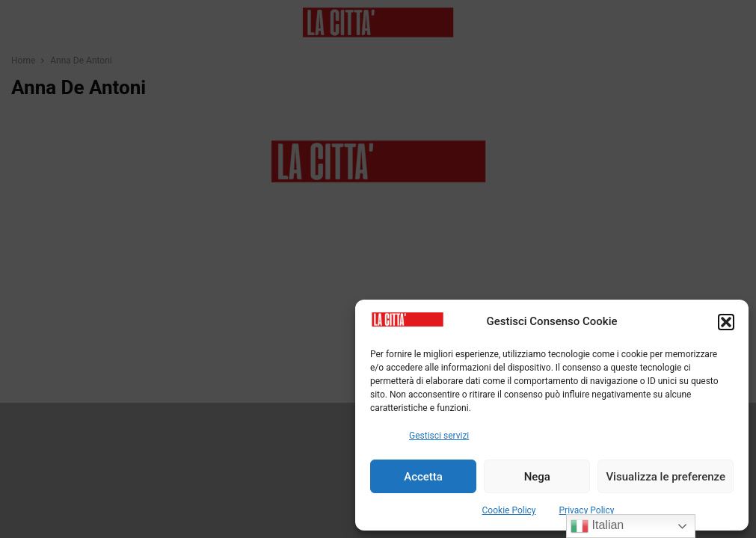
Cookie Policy (509, 510)
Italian (597, 526)
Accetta (423, 477)
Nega (537, 477)
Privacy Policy (587, 510)
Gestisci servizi (439, 436)
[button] (726, 322)
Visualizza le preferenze (666, 477)
